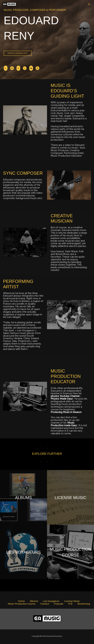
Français (59, 604)
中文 (70, 604)
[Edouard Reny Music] (10, 4)
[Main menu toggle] (89, 4)
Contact (45, 604)
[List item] (6, 68)
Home (21, 601)
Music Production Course (71, 552)
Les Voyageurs (23, 552)
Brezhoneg (84, 604)
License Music (70, 497)
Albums (24, 497)
